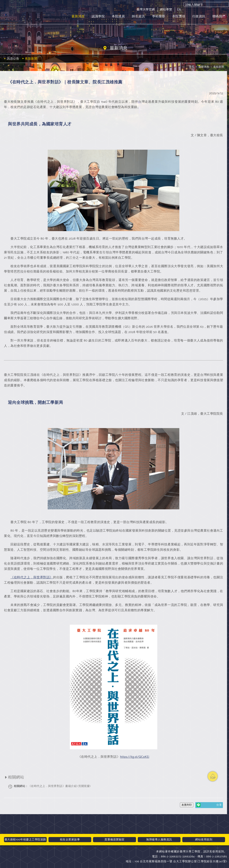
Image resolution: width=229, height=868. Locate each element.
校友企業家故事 (70, 840)
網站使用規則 (204, 840)
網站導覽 (166, 10)
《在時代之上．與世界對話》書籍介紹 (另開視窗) (52, 786)
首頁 (192, 67)
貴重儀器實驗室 (114, 840)
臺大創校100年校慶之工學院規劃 (25, 840)
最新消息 (204, 67)
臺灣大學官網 (146, 10)
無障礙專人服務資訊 (159, 840)
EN (179, 10)
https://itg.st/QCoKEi (135, 757)
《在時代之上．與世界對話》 (32, 577)
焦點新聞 (219, 67)
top (213, 776)
